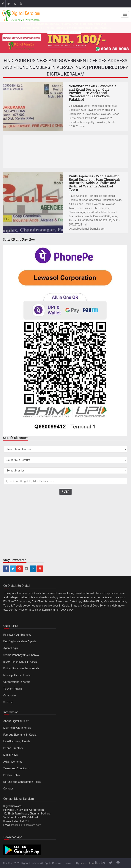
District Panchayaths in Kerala (21, 668)
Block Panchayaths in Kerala (20, 662)
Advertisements (13, 762)
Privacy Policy (12, 775)
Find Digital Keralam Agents (20, 641)
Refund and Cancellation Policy (22, 782)
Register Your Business (17, 635)
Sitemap (8, 702)
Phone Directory (13, 748)
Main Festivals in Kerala (17, 728)
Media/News (11, 755)
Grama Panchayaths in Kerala (21, 655)
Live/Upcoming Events (17, 741)
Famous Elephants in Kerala (20, 735)
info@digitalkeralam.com (26, 825)
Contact (8, 789)
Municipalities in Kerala (17, 675)
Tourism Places (13, 689)
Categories (10, 695)
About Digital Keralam (16, 721)
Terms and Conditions (17, 768)
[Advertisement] (65, 151)
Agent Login (11, 648)
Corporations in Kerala (17, 682)
